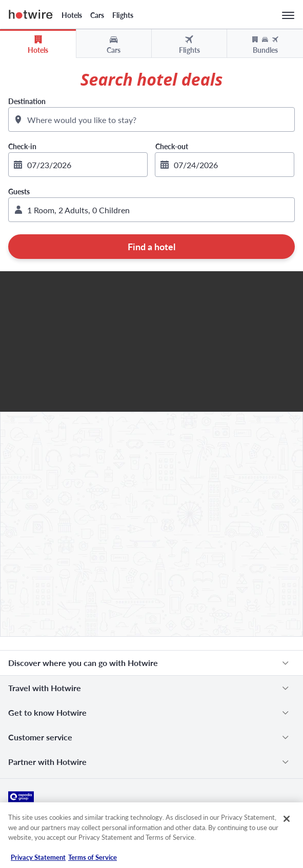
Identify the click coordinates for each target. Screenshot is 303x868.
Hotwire (31, 14)
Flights (123, 15)
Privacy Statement (38, 857)
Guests (19, 191)
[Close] (287, 819)
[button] (151, 210)
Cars (97, 15)
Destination (27, 101)
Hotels (72, 15)
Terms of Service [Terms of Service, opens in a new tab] (93, 857)
